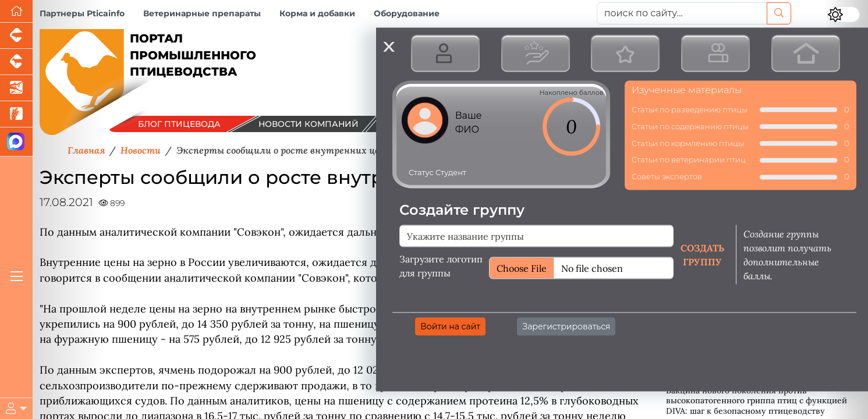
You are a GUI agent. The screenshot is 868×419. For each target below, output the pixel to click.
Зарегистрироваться (566, 326)
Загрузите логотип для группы (441, 265)
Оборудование (407, 13)
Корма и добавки (317, 13)
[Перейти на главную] (16, 11)
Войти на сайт (450, 326)
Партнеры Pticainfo (82, 13)
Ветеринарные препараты (202, 13)
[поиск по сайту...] (682, 13)
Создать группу (702, 254)
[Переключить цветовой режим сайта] (844, 15)
